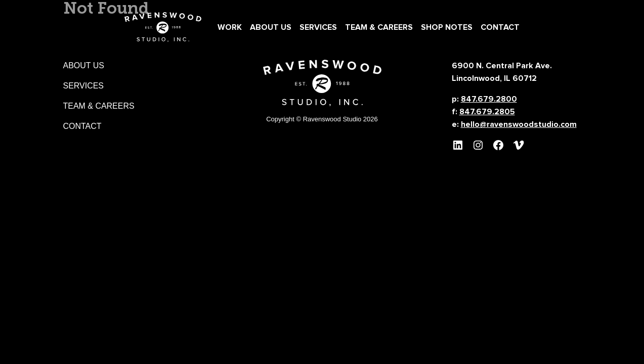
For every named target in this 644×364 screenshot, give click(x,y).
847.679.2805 (487, 112)
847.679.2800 (489, 99)
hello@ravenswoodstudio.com (519, 124)
